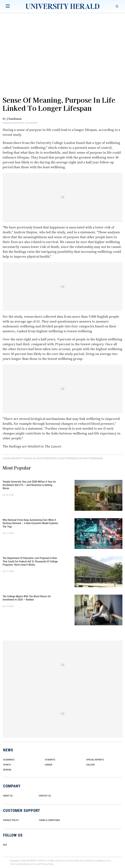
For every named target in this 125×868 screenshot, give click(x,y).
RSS (5, 845)
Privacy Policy (47, 864)
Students (50, 760)
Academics (9, 760)
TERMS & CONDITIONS (49, 820)
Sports (7, 765)
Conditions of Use (28, 864)
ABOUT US (8, 796)
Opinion (7, 770)
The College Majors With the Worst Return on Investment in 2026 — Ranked (27, 598)
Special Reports (95, 760)
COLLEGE (90, 765)
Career (49, 765)
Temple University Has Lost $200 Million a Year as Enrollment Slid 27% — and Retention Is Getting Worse (29, 485)
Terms (13, 864)
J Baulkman (14, 119)
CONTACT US (45, 796)
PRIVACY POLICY (11, 820)
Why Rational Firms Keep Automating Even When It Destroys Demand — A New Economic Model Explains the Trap (30, 523)
